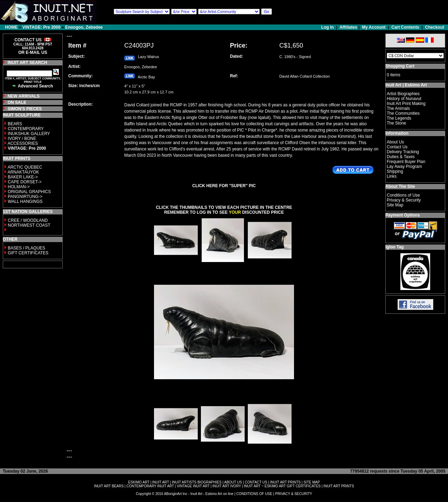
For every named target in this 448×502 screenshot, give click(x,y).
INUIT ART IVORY (227, 486)
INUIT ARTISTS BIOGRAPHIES (197, 482)
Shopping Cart (400, 66)
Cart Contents (405, 27)
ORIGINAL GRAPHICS (29, 192)
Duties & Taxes (401, 157)
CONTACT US (256, 482)
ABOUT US (233, 482)
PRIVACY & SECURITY (294, 494)
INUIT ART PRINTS (285, 482)
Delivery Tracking (403, 152)
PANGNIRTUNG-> (25, 197)
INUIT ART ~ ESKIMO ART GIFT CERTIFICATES (282, 486)
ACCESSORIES (23, 143)
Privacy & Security (404, 200)
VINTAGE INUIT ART (193, 486)
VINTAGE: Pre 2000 (41, 27)
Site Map (395, 205)
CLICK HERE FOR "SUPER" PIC (224, 186)
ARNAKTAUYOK (23, 172)
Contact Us (397, 147)
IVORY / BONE (22, 139)
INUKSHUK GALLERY (29, 134)
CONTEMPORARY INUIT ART (150, 486)
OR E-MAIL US (33, 52)
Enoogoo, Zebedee (84, 27)
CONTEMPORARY (26, 129)
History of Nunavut (404, 99)
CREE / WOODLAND (27, 220)
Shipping (395, 171)
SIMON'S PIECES (25, 109)
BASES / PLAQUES (26, 248)
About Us (395, 142)
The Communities (403, 113)
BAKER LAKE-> (23, 177)
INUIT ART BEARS (109, 486)
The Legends (399, 118)
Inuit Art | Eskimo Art (406, 85)
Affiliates (348, 27)
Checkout (435, 27)
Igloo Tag (394, 247)
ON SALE (17, 102)
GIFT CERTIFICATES (28, 253)
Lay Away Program (404, 167)
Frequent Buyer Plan (406, 162)
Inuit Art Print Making (406, 104)
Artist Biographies (403, 94)
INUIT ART (161, 482)
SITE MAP (312, 482)
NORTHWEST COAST (29, 225)
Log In (328, 27)
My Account (374, 27)
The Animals (398, 108)
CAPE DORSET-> (24, 182)
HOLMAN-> (19, 187)
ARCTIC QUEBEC (25, 167)
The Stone (396, 123)
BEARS (15, 124)
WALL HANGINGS (25, 201)
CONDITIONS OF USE (254, 494)
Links (392, 176)
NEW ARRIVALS (24, 96)
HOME (11, 27)
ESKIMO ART (139, 482)
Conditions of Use (403, 195)
